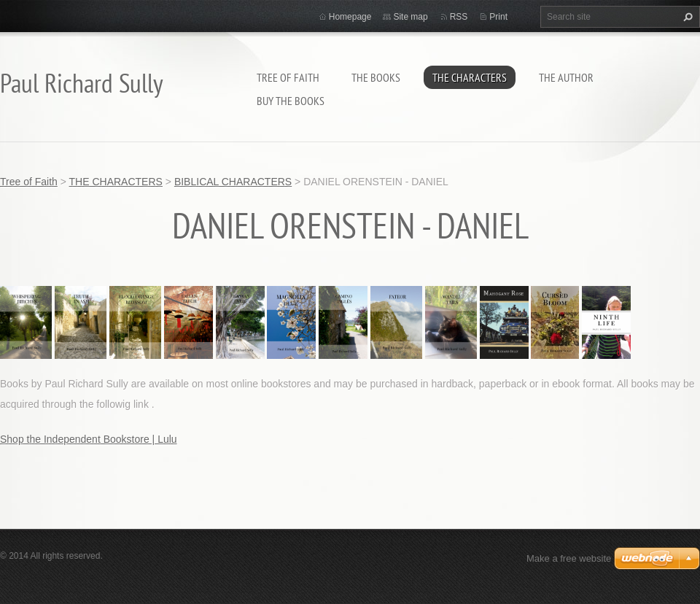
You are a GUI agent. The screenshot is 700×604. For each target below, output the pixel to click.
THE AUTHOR (566, 77)
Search (686, 17)
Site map (410, 17)
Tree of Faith (288, 77)
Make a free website (569, 558)
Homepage (350, 17)
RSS (459, 17)
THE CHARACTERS (470, 77)
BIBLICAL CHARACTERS (233, 182)
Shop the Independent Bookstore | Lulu (89, 439)
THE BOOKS (376, 77)
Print (498, 17)
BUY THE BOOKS (291, 101)
